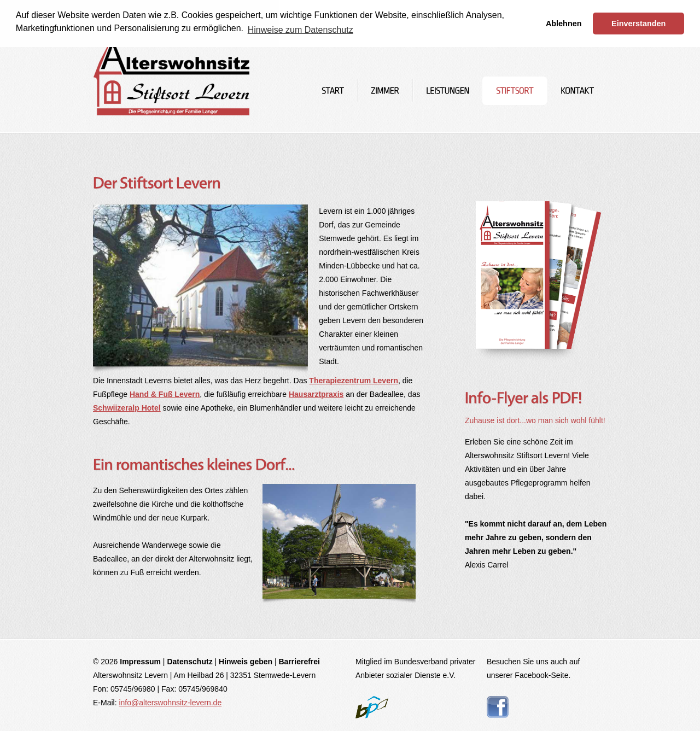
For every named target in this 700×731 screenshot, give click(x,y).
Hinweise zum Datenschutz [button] (301, 30)
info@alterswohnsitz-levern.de (170, 703)
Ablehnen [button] (564, 24)
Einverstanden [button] (638, 24)
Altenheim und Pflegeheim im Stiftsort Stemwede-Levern (171, 67)
